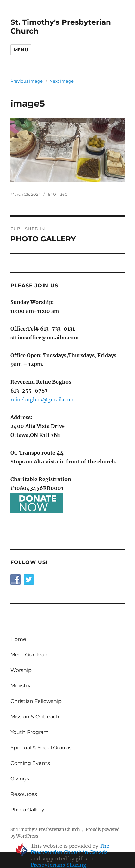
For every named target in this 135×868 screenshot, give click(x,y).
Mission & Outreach (35, 717)
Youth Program (30, 732)
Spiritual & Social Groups (41, 748)
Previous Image (27, 81)
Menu (21, 50)
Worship (21, 670)
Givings (20, 779)
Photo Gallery (27, 810)
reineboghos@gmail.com (42, 400)
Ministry (21, 686)
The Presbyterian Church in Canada (70, 849)
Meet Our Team (30, 655)
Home (18, 639)
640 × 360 (58, 194)
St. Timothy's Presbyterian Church (45, 830)
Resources (24, 794)
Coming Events (30, 763)
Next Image (61, 81)
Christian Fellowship (36, 701)
